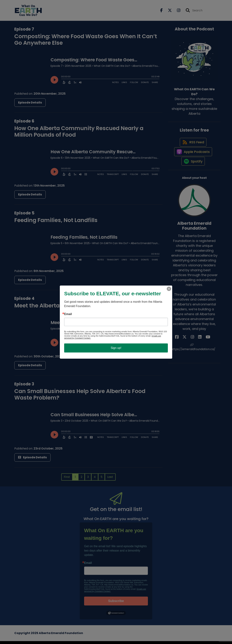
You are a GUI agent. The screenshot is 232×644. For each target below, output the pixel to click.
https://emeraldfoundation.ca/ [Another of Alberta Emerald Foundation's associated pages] (194, 360)
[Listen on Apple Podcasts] (192, 161)
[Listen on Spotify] (192, 174)
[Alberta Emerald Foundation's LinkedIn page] (198, 350)
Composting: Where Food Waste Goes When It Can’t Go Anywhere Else (86, 42)
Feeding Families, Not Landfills (56, 223)
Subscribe (116, 604)
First (67, 480)
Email (88, 566)
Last (110, 480)
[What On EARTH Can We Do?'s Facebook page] (161, 12)
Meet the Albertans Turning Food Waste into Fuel (81, 309)
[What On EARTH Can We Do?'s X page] (168, 12)
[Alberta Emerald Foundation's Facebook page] (185, 350)
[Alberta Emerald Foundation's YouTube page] (203, 350)
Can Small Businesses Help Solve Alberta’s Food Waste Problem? (80, 397)
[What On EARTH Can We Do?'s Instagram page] (176, 12)
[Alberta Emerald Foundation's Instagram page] (194, 350)
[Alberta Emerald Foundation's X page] (190, 350)
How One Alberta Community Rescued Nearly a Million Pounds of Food (79, 134)
